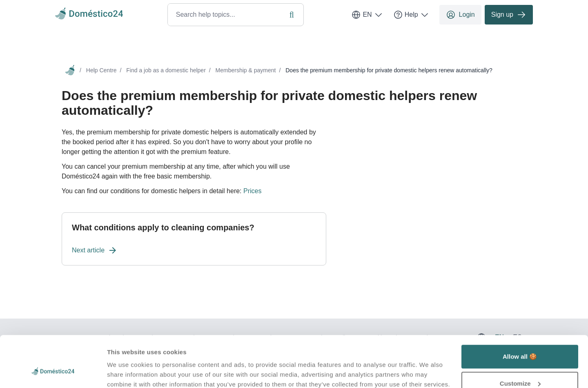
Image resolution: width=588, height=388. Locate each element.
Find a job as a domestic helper (166, 70)
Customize (520, 340)
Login (460, 15)
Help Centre (101, 70)
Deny (520, 366)
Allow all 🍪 (520, 313)
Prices (252, 191)
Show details (126, 363)
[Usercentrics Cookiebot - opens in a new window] (53, 372)
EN (367, 15)
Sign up (509, 15)
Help (411, 15)
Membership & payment (246, 70)
